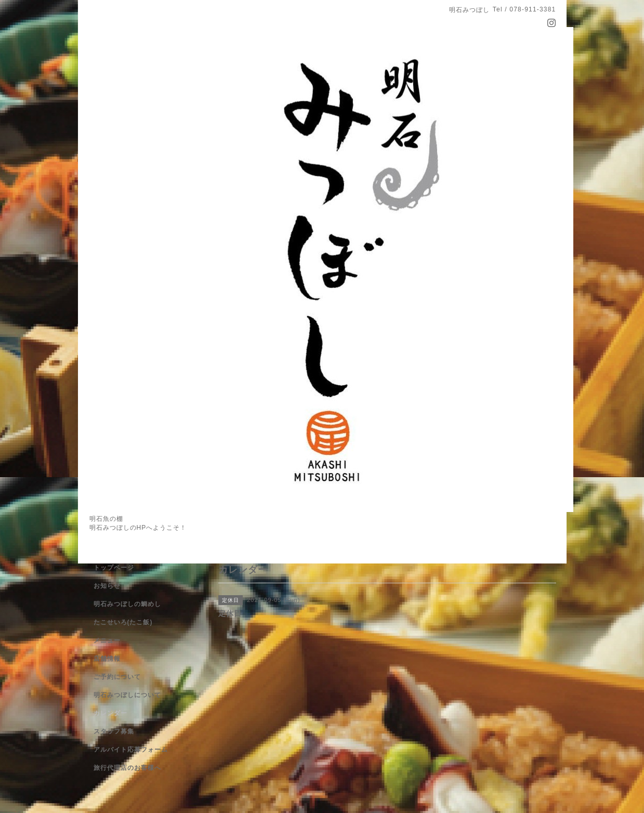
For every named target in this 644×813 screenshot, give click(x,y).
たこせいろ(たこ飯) (123, 622)
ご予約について (117, 677)
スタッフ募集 (114, 731)
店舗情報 (107, 659)
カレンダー (110, 713)
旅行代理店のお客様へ (127, 768)
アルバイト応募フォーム (131, 750)
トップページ (114, 568)
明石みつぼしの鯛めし (127, 604)
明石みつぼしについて (127, 695)
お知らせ (107, 586)
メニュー (107, 640)
